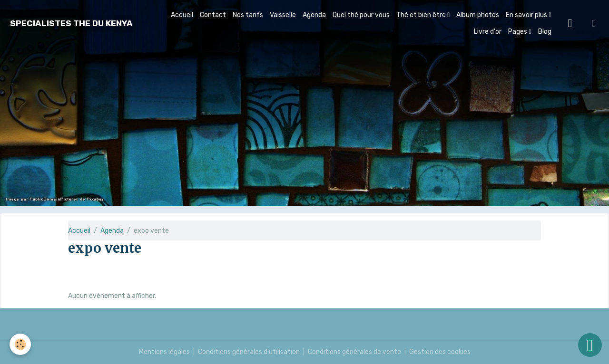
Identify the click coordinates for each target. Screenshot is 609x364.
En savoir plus (527, 15)
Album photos (478, 15)
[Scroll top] (590, 345)
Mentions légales (164, 352)
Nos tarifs (248, 15)
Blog (545, 32)
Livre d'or (488, 32)
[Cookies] (20, 344)
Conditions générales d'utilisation (249, 352)
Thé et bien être (422, 15)
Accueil (182, 15)
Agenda (314, 15)
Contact (213, 15)
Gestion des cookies (440, 352)
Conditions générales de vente (354, 352)
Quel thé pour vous (361, 15)
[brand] (71, 24)
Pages (518, 32)
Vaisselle (283, 15)
